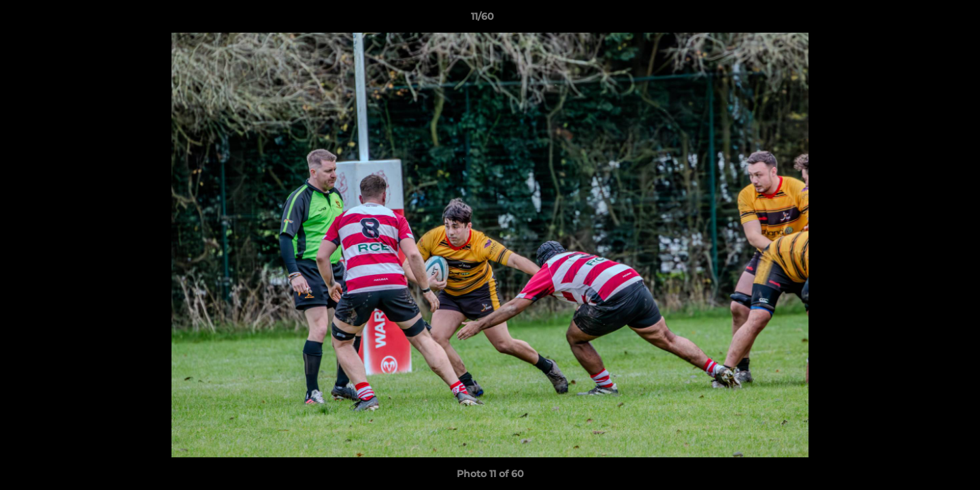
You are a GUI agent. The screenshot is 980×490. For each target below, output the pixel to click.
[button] (923, 20)
